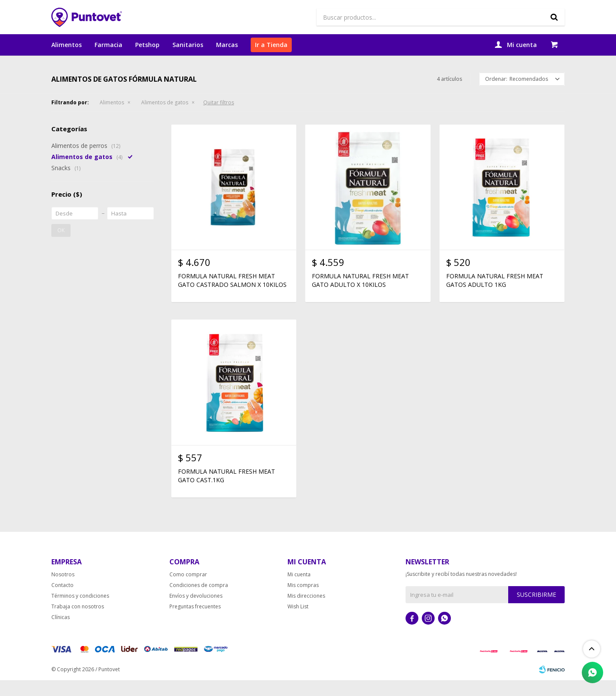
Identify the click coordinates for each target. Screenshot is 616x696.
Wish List (298, 622)
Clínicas (61, 633)
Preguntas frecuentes (195, 622)
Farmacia (108, 45)
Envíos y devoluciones (196, 612)
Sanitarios (188, 45)
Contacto (62, 601)
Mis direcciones (306, 612)
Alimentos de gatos (165, 119)
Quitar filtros (219, 119)
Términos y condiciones (80, 612)
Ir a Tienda (271, 45)
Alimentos (67, 45)
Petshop (147, 45)
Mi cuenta (299, 590)
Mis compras (303, 601)
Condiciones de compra (199, 601)
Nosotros (63, 590)
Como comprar (188, 590)
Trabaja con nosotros (78, 622)
